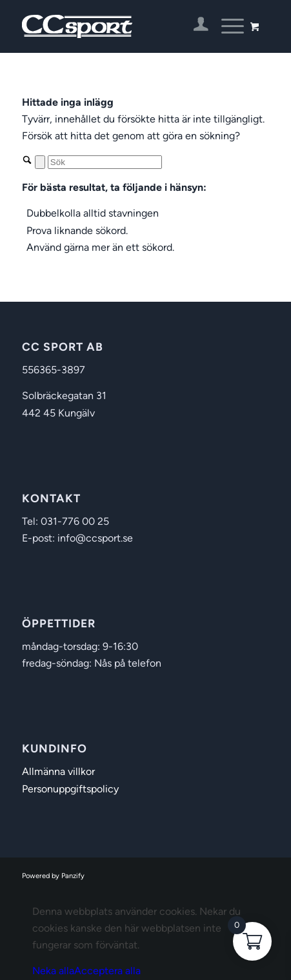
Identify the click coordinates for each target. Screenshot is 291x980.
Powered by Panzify (53, 876)
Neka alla (53, 971)
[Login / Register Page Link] (195, 26)
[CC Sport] (121, 26)
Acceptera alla (107, 971)
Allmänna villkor (58, 771)
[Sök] (105, 162)
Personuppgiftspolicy (70, 789)
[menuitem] (195, 26)
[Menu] (226, 26)
